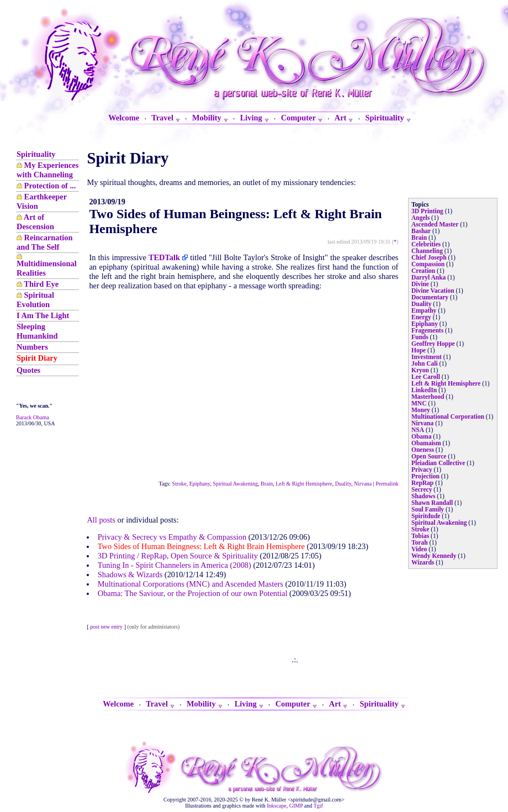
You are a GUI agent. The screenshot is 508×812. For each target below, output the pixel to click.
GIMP (296, 806)
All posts (101, 520)
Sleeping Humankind (37, 331)
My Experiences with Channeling (47, 170)
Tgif (318, 806)
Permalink (387, 484)
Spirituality (36, 154)
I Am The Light (43, 315)
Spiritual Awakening (235, 484)
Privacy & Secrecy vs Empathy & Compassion (172, 537)
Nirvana (363, 484)
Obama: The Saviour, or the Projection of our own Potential (193, 593)
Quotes (28, 370)
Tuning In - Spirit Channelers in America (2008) (174, 565)
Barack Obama (33, 417)
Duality (343, 484)
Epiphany (200, 484)
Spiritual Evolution (35, 300)
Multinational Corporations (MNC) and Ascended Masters (190, 584)
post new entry (106, 627)
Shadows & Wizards (130, 574)
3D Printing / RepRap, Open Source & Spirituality (178, 556)
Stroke (179, 484)
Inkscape (277, 806)
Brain (267, 484)
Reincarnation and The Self (45, 242)
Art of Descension (35, 222)
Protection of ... (50, 186)
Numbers (32, 347)
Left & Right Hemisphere (304, 484)
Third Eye (41, 284)
